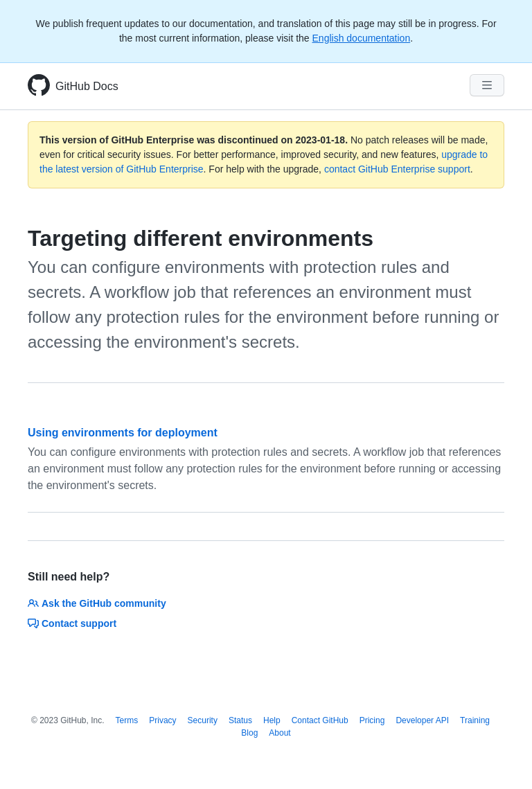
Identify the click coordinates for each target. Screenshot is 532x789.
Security (203, 720)
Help (272, 720)
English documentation (362, 38)
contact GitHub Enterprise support (397, 169)
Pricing (372, 720)
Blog (249, 733)
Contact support (72, 623)
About (280, 733)
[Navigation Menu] (487, 85)
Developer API (422, 720)
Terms (127, 720)
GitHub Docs (87, 86)
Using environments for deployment (123, 433)
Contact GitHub (320, 720)
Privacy (162, 720)
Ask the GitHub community (97, 603)
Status (240, 720)
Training (475, 720)
